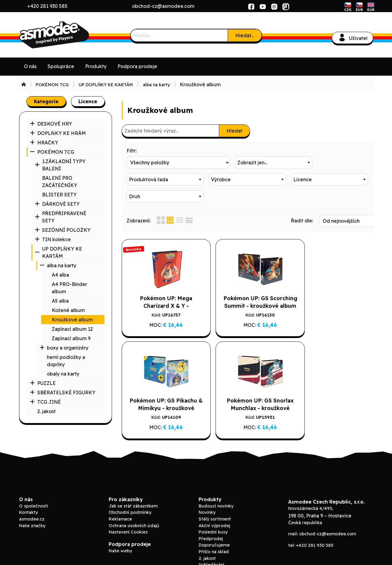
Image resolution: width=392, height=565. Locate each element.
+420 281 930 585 (47, 6)
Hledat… (245, 35)
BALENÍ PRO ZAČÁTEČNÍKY (60, 182)
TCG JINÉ (45, 402)
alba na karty (156, 85)
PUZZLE (43, 383)
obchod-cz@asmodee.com (163, 6)
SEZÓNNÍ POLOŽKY (63, 230)
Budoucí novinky (216, 488)
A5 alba (60, 301)
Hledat (234, 131)
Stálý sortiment (215, 501)
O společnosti (34, 488)
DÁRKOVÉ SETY (57, 204)
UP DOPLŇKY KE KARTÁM (106, 85)
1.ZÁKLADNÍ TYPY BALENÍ (60, 165)
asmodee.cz (32, 501)
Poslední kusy (213, 514)
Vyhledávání (211, 547)
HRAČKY (44, 143)
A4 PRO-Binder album (69, 288)
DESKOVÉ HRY (51, 124)
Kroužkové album (72, 320)
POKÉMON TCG (52, 85)
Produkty (96, 66)
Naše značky (32, 508)
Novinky (207, 495)
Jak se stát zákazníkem (133, 488)
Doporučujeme (214, 527)
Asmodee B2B (64, 35)
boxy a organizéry (64, 348)
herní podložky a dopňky (66, 361)
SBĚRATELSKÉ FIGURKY (63, 393)
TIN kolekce (53, 239)
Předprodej (211, 521)
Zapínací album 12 (72, 329)
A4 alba (60, 275)
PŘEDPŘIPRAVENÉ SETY (61, 217)
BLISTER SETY (59, 195)
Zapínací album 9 (71, 338)
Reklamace (120, 501)
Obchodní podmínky (130, 495)
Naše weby (120, 533)
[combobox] (247, 163)
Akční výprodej (214, 508)
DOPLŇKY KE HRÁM (58, 133)
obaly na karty (63, 374)
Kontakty (28, 495)
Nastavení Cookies (128, 514)
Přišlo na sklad (214, 534)
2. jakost (46, 411)
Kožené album (68, 310)
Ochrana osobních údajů (134, 508)
